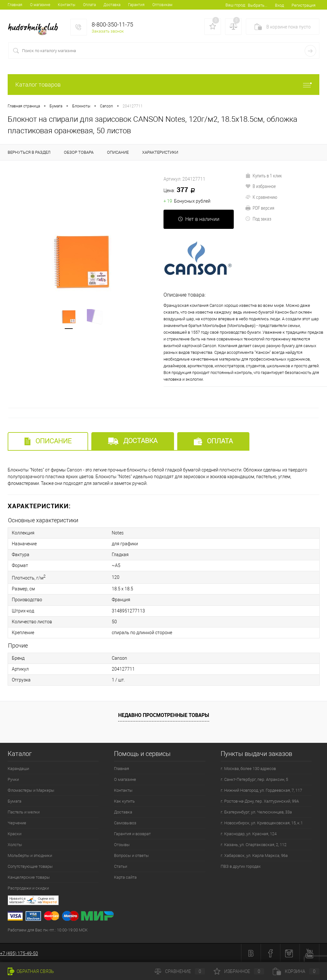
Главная (15, 5)
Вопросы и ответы (131, 855)
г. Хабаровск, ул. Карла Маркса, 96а (254, 855)
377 (182, 190)
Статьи (121, 866)
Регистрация (304, 5)
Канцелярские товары (29, 877)
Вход (279, 5)
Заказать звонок (108, 31)
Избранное (239, 971)
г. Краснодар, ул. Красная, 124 (249, 833)
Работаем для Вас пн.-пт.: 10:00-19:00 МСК (48, 929)
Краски (15, 833)
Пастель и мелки (24, 811)
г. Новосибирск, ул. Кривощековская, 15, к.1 (262, 822)
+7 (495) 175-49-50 (19, 953)
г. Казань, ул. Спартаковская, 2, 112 (254, 844)
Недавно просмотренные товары (164, 714)
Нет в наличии (199, 219)
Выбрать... (258, 5)
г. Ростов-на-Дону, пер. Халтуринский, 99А (260, 801)
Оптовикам (162, 5)
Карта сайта (125, 877)
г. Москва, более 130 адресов (248, 768)
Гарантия (136, 5)
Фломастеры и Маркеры (31, 790)
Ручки (13, 779)
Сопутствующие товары (30, 866)
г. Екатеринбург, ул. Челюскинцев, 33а (256, 811)
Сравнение (180, 971)
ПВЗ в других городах (241, 866)
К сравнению (261, 197)
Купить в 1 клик (264, 175)
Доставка (112, 5)
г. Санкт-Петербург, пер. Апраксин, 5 (254, 779)
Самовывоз (125, 822)
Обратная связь (31, 971)
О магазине (40, 5)
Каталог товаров (163, 85)
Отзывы (122, 844)
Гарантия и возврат (132, 833)
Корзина (296, 971)
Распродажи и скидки (28, 887)
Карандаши (18, 768)
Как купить (124, 801)
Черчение (17, 822)
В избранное (261, 186)
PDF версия (260, 208)
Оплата (89, 5)
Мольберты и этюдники (30, 855)
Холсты (15, 844)
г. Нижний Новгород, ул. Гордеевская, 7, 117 (261, 790)
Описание (48, 441)
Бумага (15, 801)
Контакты (67, 5)
